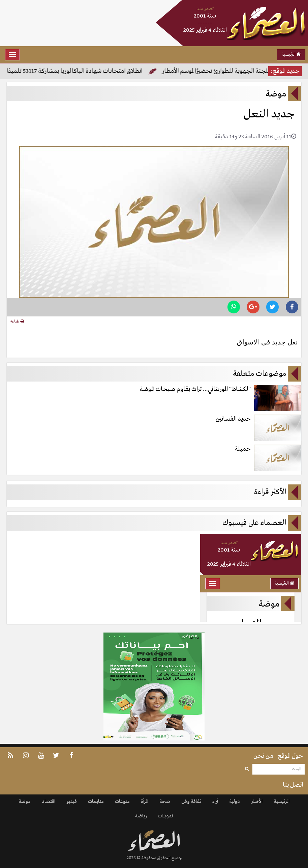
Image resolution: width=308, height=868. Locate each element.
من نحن (263, 756)
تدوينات (165, 816)
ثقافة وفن (191, 802)
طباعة (17, 321)
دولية (235, 802)
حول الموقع (290, 756)
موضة (25, 802)
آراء (215, 802)
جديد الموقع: (285, 71)
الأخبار (257, 802)
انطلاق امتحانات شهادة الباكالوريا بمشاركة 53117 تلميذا (75, 71)
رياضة (141, 816)
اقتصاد (49, 802)
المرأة (145, 802)
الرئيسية (291, 54)
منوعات (122, 802)
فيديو (72, 802)
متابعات (96, 802)
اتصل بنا (293, 785)
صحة (165, 802)
